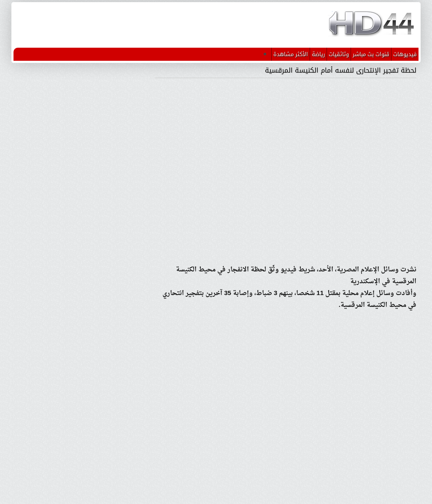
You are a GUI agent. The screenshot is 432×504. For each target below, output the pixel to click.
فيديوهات (405, 54)
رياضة (318, 54)
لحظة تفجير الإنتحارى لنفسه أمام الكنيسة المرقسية (341, 70)
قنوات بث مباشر (371, 54)
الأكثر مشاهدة (291, 54)
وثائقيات (339, 54)
